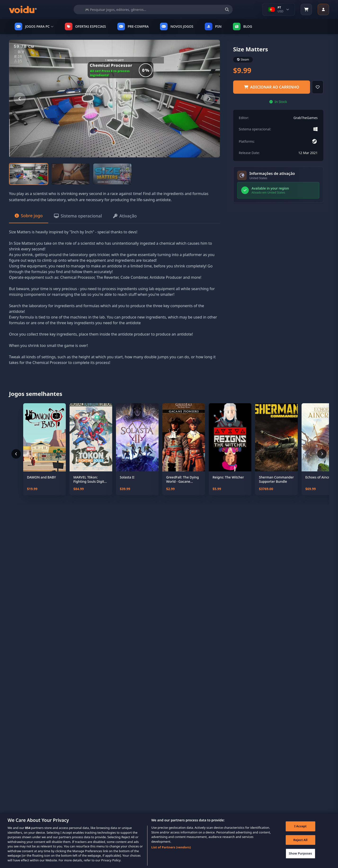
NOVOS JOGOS (177, 27)
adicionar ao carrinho (272, 87)
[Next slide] (209, 99)
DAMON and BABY (41, 477)
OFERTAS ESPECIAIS (85, 27)
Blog (243, 27)
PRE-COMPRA (133, 27)
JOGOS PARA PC (34, 27)
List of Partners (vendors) (171, 853)
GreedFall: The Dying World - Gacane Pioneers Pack (182, 479)
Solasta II (127, 477)
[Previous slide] (20, 99)
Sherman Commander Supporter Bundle (276, 479)
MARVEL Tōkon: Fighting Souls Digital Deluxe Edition (90, 479)
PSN (213, 27)
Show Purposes (300, 859)
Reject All (300, 846)
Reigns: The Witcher (228, 477)
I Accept (300, 832)
